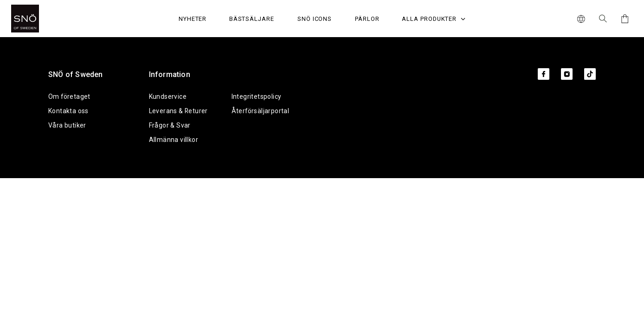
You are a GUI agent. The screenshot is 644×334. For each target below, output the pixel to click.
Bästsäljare (252, 19)
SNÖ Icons (315, 19)
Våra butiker (67, 125)
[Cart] (623, 19)
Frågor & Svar (170, 125)
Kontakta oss (68, 111)
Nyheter (193, 19)
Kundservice (168, 96)
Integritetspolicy (257, 96)
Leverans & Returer (178, 111)
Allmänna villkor (174, 140)
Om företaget (69, 96)
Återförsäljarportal (261, 111)
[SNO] (42, 19)
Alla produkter (434, 19)
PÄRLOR (367, 19)
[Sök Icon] (603, 19)
